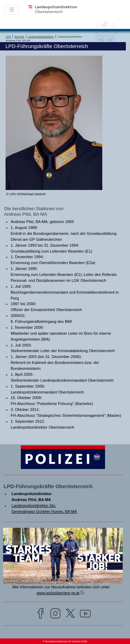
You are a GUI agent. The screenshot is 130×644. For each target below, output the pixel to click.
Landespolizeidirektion (41, 37)
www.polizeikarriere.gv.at (58, 593)
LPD (8, 37)
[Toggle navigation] (12, 10)
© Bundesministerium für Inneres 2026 (65, 641)
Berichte (19, 37)
